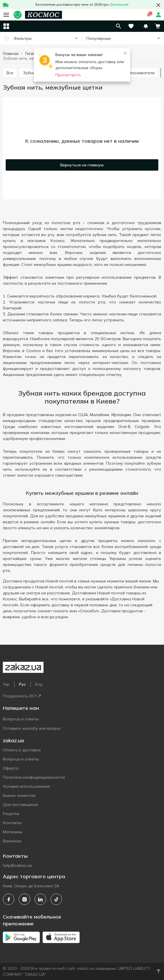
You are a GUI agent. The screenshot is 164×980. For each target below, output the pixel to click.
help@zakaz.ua (17, 865)
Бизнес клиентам (19, 795)
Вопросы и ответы (21, 719)
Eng (39, 684)
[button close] (158, 5)
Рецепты (11, 814)
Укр (6, 684)
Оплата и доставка (22, 750)
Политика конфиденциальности (34, 777)
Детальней (119, 4)
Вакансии (12, 841)
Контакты (12, 823)
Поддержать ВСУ (22, 696)
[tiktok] (56, 899)
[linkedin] (40, 899)
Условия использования (26, 786)
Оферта (11, 768)
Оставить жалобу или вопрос (32, 728)
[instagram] (24, 899)
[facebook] (9, 899)
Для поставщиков (20, 805)
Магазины (13, 832)
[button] (146, 26)
